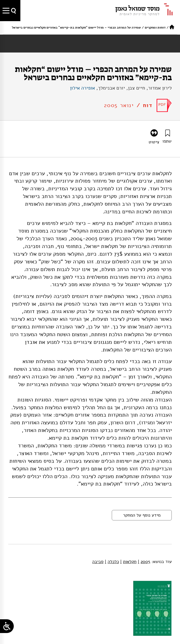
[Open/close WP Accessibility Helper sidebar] (7, 626)
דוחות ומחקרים (155, 27)
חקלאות (128, 562)
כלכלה (112, 562)
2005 (144, 562)
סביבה (98, 562)
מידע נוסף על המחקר (142, 515)
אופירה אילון (82, 88)
